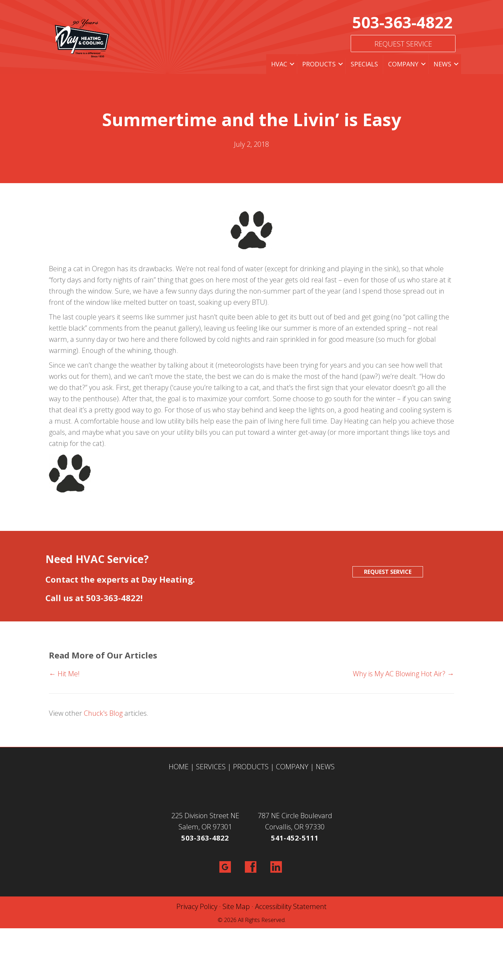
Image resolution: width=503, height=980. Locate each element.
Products (319, 64)
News (442, 64)
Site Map (236, 906)
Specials (364, 64)
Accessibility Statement (291, 906)
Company (403, 64)
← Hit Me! (64, 674)
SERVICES (211, 767)
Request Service (403, 44)
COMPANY (292, 767)
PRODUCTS (251, 767)
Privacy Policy (197, 906)
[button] (292, 64)
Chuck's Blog (103, 713)
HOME (179, 767)
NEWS (325, 767)
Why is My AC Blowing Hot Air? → (403, 674)
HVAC (279, 64)
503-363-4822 (402, 22)
